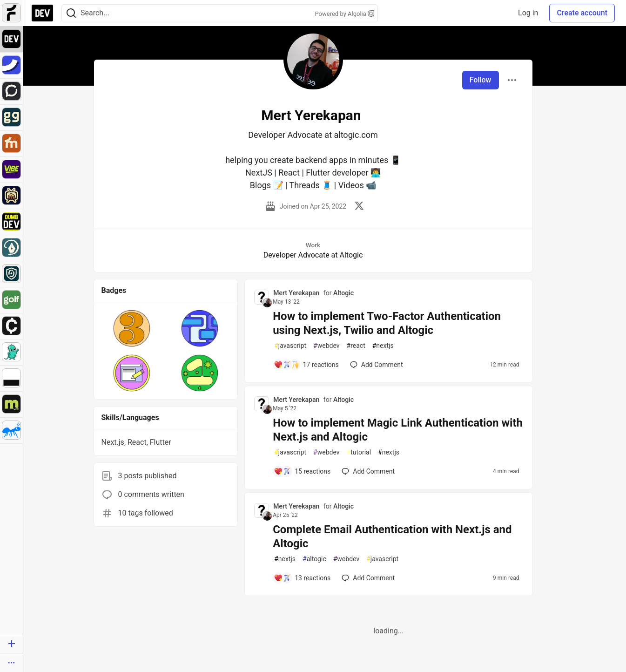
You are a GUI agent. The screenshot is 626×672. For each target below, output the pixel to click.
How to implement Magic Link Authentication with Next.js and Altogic (398, 430)
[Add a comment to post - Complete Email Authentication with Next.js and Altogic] (302, 578)
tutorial (359, 452)
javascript (290, 346)
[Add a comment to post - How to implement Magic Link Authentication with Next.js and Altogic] (302, 471)
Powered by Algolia (344, 14)
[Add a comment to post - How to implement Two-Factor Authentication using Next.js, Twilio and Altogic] (306, 365)
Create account (582, 13)
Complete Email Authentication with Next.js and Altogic (392, 536)
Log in (528, 13)
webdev (326, 346)
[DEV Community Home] (42, 13)
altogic (314, 559)
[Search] (71, 13)
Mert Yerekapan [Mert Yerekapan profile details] (296, 293)
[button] (132, 328)
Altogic (343, 293)
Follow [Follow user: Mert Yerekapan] (481, 80)
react (356, 346)
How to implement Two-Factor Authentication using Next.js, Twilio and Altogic (387, 323)
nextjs (383, 346)
